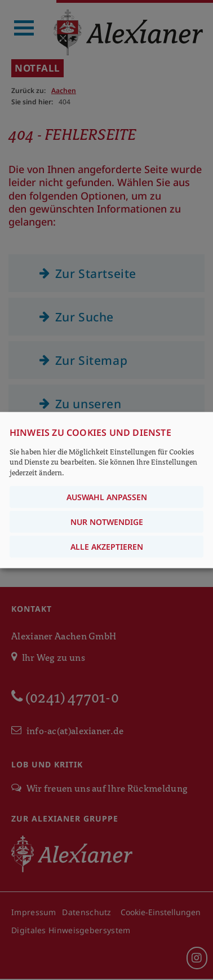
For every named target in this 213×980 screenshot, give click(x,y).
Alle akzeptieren (107, 546)
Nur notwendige (107, 521)
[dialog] (106, 490)
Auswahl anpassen (107, 496)
